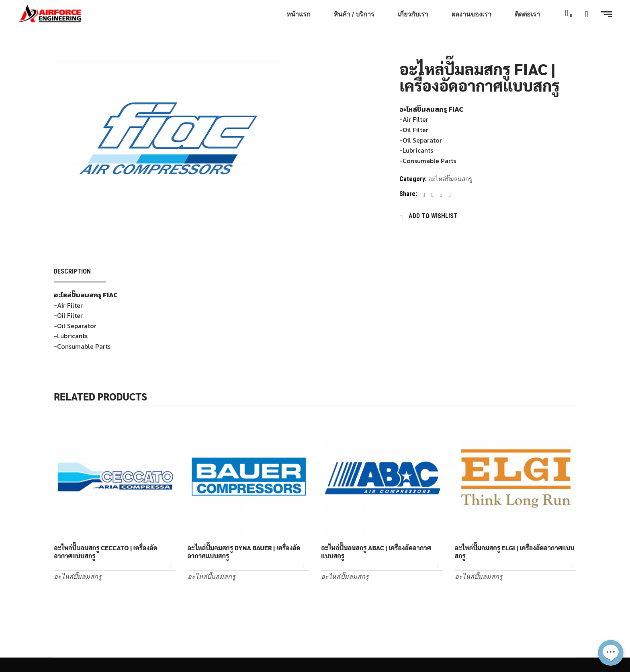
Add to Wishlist (433, 216)
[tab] (80, 272)
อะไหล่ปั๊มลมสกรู (450, 179)
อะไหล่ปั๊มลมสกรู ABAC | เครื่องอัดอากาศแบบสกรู (376, 552)
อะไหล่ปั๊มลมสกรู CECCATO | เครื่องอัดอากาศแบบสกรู (106, 552)
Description (72, 271)
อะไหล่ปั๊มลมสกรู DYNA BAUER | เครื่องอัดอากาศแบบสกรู (244, 552)
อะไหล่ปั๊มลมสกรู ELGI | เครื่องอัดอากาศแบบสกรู (515, 552)
